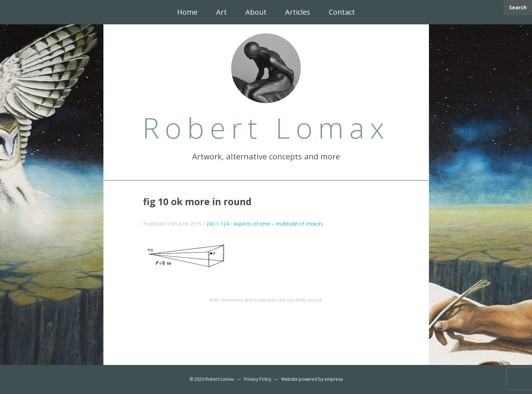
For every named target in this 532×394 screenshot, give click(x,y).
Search (518, 7)
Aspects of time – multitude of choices (278, 224)
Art (221, 12)
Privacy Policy (258, 379)
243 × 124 (218, 224)
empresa (334, 379)
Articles (298, 12)
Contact (342, 12)
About (256, 12)
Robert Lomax (220, 379)
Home (187, 12)
